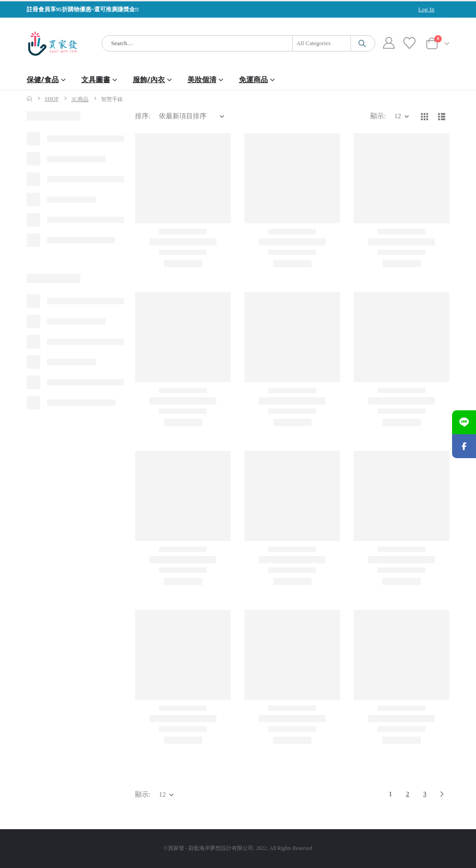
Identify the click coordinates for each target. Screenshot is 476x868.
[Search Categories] (322, 43)
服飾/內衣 (149, 79)
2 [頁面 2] (408, 794)
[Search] (362, 43)
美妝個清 (202, 79)
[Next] (442, 795)
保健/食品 (43, 79)
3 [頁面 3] (425, 794)
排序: (143, 116)
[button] (425, 116)
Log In (426, 9)
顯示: (378, 116)
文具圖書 (96, 79)
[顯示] (401, 116)
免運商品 (253, 79)
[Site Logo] (53, 44)
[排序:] (191, 116)
